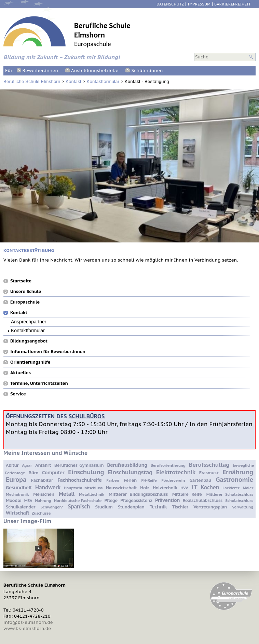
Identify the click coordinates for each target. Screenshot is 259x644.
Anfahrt (43, 465)
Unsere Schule (26, 291)
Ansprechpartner (29, 321)
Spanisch (79, 506)
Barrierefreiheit (233, 4)
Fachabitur (42, 480)
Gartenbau (200, 480)
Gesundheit (19, 487)
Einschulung (86, 472)
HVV (184, 488)
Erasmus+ (209, 473)
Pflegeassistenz (136, 500)
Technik (158, 507)
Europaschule (25, 302)
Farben (113, 480)
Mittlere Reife (187, 494)
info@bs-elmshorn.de (28, 622)
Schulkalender (21, 507)
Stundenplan (131, 507)
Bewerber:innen (40, 71)
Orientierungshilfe (30, 362)
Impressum (199, 4)
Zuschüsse (41, 513)
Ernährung (238, 472)
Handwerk (48, 487)
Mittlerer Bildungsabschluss (138, 494)
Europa (16, 479)
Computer (53, 472)
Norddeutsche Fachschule (78, 500)
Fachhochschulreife (79, 480)
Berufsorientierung (168, 465)
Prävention (167, 500)
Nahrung (43, 500)
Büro (33, 473)
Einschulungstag (130, 472)
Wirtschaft (18, 513)
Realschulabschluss (203, 500)
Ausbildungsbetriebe (95, 71)
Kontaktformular (103, 81)
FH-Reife (149, 480)
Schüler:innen (147, 71)
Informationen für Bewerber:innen (48, 351)
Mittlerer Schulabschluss (230, 494)
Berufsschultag (209, 465)
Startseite (21, 281)
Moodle (13, 500)
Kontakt (73, 81)
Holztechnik (165, 488)
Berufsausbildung (127, 465)
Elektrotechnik (176, 472)
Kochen (210, 487)
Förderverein (173, 480)
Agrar (27, 465)
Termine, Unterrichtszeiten (39, 383)
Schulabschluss (239, 500)
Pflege (111, 500)
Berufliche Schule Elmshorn (32, 81)
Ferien (130, 480)
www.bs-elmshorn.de (27, 628)
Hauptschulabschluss (83, 488)
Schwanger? (52, 507)
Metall (67, 494)
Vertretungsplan (210, 507)
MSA (28, 500)
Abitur (12, 465)
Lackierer (231, 488)
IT (194, 487)
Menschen (44, 494)
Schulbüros (87, 416)
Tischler (180, 507)
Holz (145, 488)
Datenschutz (170, 4)
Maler (248, 488)
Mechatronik (17, 494)
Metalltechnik (92, 494)
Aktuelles (21, 373)
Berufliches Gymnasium (79, 465)
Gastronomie (235, 479)
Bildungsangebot (29, 341)
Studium (104, 507)
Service (18, 394)
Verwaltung (243, 507)
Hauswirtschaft (121, 488)
